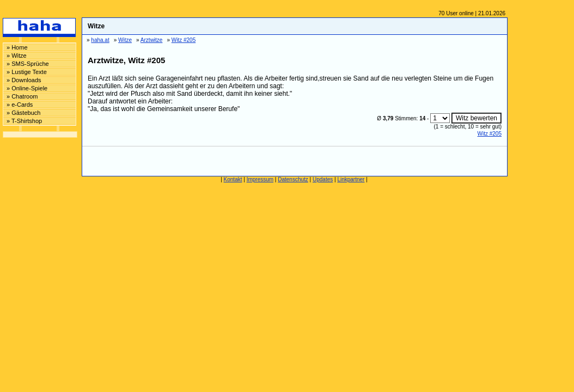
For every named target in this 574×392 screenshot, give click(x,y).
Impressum (260, 179)
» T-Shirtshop (24, 121)
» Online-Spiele (27, 88)
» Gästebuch (23, 113)
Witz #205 (490, 134)
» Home (17, 47)
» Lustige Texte (27, 72)
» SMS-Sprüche (28, 64)
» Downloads (24, 80)
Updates (323, 179)
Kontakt (233, 179)
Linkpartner (351, 179)
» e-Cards (20, 105)
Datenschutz (293, 179)
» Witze (17, 56)
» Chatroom (22, 96)
